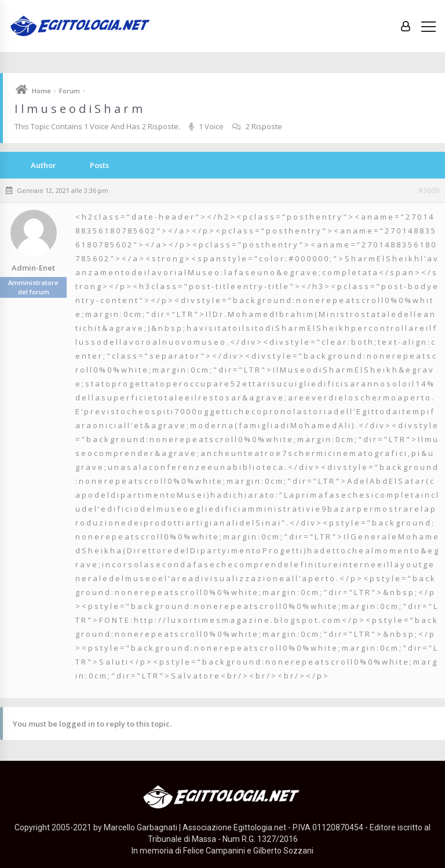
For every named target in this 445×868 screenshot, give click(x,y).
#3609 (429, 191)
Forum (70, 91)
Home (41, 91)
